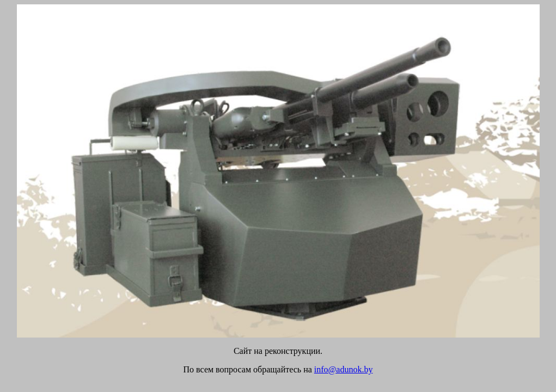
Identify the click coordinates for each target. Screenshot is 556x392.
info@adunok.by (344, 369)
